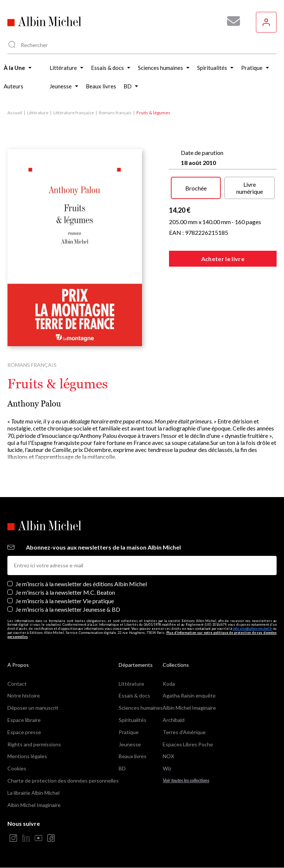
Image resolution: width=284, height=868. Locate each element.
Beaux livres (133, 756)
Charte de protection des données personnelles (63, 781)
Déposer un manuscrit (33, 708)
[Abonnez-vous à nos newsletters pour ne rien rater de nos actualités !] (231, 21)
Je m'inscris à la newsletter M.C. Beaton (65, 592)
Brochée (196, 188)
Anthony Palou (34, 404)
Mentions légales (27, 756)
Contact (17, 684)
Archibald (174, 720)
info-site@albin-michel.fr (252, 629)
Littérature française (74, 113)
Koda (169, 684)
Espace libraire (24, 720)
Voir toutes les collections (186, 781)
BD (122, 768)
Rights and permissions (34, 744)
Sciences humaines (141, 708)
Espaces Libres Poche (188, 744)
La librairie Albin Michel (33, 793)
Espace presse (24, 732)
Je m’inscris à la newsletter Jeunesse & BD (68, 609)
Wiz (167, 768)
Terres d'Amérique (184, 732)
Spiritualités (133, 720)
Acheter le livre (223, 259)
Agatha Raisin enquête (189, 695)
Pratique (129, 732)
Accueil (15, 113)
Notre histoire (24, 695)
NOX (168, 756)
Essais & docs (134, 695)
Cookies (17, 768)
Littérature (38, 113)
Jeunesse (130, 744)
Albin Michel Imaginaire (34, 805)
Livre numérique (250, 188)
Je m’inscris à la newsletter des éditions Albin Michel (81, 584)
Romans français (115, 113)
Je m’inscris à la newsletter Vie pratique (65, 601)
